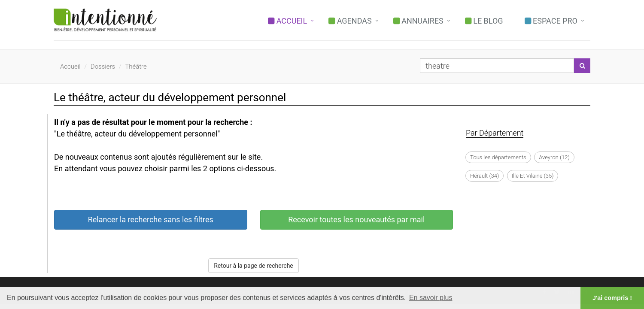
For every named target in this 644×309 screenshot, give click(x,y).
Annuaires (418, 21)
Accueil (287, 21)
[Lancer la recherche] (582, 66)
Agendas (350, 21)
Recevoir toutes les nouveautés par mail (356, 220)
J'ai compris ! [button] (612, 298)
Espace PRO (551, 21)
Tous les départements (498, 157)
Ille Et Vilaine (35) (533, 176)
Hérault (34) (485, 176)
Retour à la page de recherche (254, 266)
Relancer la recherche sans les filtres (151, 220)
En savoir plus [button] (431, 298)
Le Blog (484, 21)
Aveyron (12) (554, 157)
